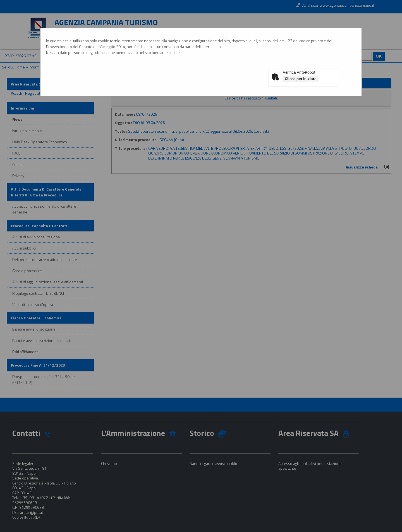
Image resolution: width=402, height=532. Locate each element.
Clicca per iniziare (301, 79)
